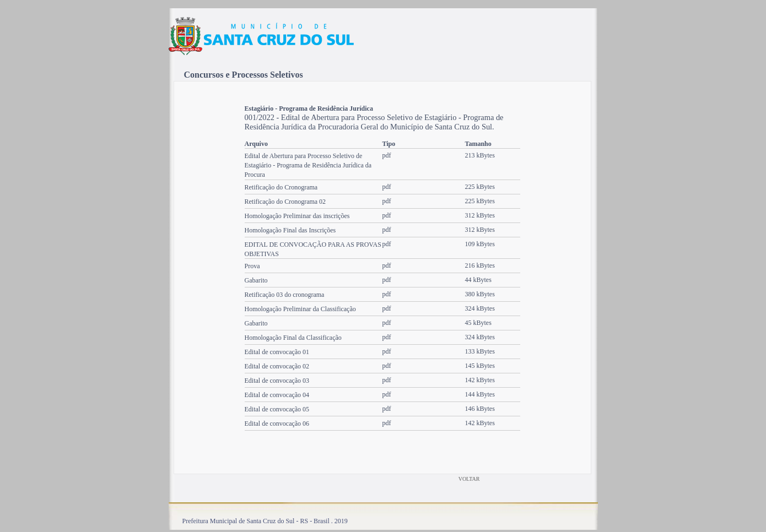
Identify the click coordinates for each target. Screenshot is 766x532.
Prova (252, 266)
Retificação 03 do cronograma (285, 295)
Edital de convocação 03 (277, 381)
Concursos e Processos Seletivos (244, 75)
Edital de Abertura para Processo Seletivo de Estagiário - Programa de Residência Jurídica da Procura (308, 165)
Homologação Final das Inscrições (290, 230)
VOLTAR (469, 479)
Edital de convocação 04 (277, 395)
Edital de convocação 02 (277, 366)
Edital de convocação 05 (277, 409)
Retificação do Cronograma (281, 187)
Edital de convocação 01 (277, 352)
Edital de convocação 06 (277, 424)
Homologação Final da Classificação (293, 338)
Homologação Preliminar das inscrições (297, 216)
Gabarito (256, 280)
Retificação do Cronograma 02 (285, 202)
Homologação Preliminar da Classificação (300, 309)
